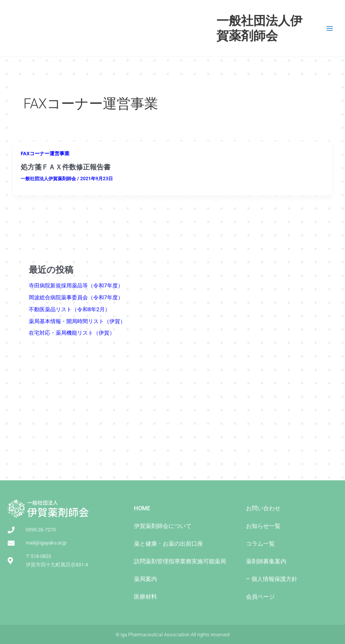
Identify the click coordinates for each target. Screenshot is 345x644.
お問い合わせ (263, 508)
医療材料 (145, 597)
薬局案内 (145, 579)
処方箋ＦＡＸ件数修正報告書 (66, 167)
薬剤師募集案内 (266, 561)
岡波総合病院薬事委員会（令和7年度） (76, 297)
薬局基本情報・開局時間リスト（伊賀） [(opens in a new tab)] (77, 321)
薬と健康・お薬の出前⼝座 (168, 544)
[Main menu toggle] (330, 28)
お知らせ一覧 (263, 526)
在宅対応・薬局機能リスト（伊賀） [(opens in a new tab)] (72, 333)
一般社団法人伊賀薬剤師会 (259, 28)
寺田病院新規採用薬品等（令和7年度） (76, 285)
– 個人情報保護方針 (272, 579)
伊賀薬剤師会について (163, 526)
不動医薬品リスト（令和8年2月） (69, 309)
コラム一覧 (260, 544)
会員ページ (260, 597)
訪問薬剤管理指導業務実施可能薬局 (180, 561)
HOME (142, 508)
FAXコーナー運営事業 (45, 154)
